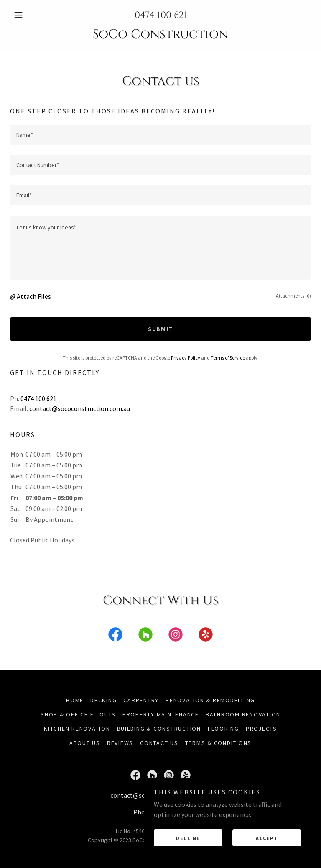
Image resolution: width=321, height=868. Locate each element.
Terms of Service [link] (228, 358)
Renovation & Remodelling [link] (210, 700)
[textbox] (160, 135)
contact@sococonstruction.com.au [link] (80, 408)
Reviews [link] (120, 743)
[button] (33, 15)
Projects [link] (261, 729)
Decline (188, 838)
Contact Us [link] (159, 743)
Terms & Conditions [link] (219, 743)
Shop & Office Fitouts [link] (78, 714)
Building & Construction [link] (159, 729)
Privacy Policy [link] (186, 358)
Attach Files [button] (34, 296)
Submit (161, 329)
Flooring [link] (223, 729)
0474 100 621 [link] (161, 15)
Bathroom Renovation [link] (243, 714)
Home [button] (75, 700)
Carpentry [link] (141, 700)
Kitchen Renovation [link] (77, 729)
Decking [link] (103, 700)
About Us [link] (85, 743)
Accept (267, 838)
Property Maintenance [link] (161, 714)
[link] (160, 36)
